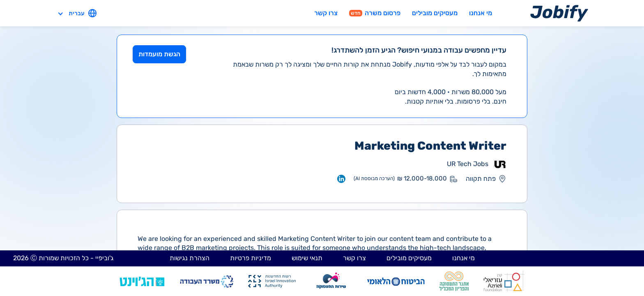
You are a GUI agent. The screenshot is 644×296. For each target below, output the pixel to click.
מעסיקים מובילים (435, 13)
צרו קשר (326, 13)
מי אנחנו (481, 13)
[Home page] (559, 13)
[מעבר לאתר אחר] (500, 164)
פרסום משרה (375, 13)
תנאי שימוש (307, 258)
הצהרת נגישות (190, 258)
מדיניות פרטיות (251, 258)
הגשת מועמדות (159, 54)
